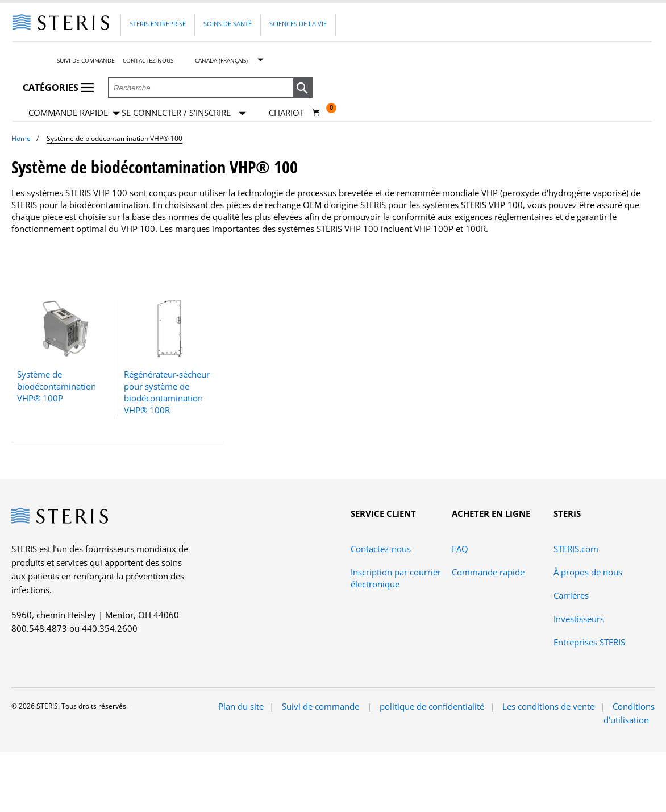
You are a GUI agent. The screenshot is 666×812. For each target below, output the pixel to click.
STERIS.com (576, 549)
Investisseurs (579, 619)
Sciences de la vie (298, 24)
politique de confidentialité (432, 706)
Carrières (571, 595)
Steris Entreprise (158, 24)
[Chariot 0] (295, 113)
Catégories (58, 88)
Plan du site (241, 706)
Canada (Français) (221, 60)
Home (21, 138)
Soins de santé (228, 24)
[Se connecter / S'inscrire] (184, 113)
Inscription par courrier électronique (396, 578)
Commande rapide (74, 113)
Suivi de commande (86, 60)
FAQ (460, 549)
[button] (303, 88)
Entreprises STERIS (589, 642)
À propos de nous (588, 572)
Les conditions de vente (548, 706)
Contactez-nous (148, 60)
